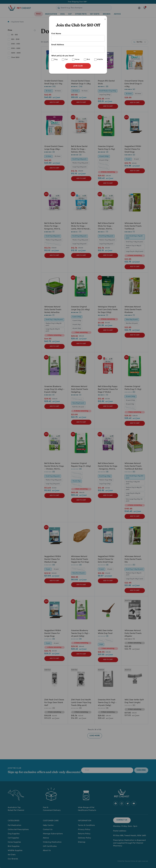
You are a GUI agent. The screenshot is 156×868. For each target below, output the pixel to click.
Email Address (78, 48)
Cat (66, 60)
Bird (88, 60)
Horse (77, 60)
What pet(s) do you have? (78, 58)
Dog (56, 60)
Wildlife (100, 60)
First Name (78, 37)
